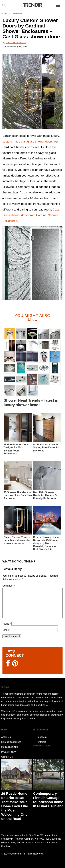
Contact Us (7, 757)
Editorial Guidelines (11, 742)
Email (6, 630)
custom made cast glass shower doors (28, 142)
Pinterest (40, 742)
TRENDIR (32, 5)
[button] (32, 91)
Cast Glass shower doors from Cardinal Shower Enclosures (31, 215)
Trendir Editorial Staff (16, 43)
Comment (9, 586)
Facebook (40, 737)
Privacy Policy (8, 752)
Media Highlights (10, 747)
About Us (6, 737)
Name (7, 624)
